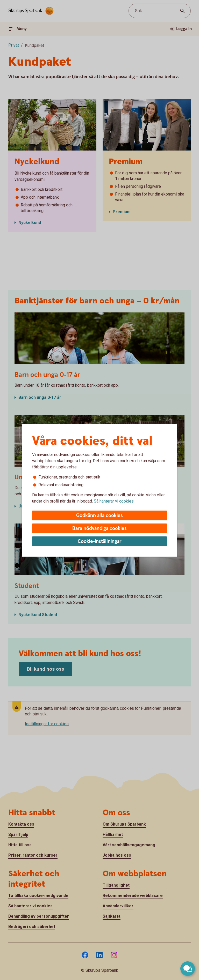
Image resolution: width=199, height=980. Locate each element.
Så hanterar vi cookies (114, 501)
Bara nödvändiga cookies (99, 529)
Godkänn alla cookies (99, 516)
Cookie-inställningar (100, 541)
